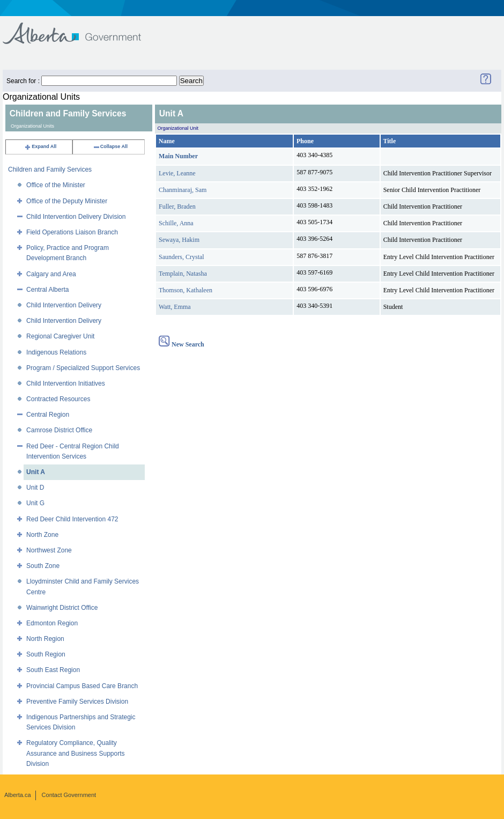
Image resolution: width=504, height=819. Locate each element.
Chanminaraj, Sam (183, 190)
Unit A (36, 472)
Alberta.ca (18, 795)
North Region (45, 639)
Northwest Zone (49, 550)
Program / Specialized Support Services (83, 368)
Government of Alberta (81, 28)
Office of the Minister (56, 185)
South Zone (43, 566)
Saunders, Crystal (181, 257)
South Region (46, 654)
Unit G (35, 503)
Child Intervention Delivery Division (76, 217)
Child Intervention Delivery (64, 305)
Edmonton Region (52, 623)
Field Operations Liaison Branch (72, 232)
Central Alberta (47, 290)
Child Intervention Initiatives (66, 383)
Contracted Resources (58, 399)
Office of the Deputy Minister (67, 201)
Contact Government (69, 795)
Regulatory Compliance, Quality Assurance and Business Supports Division (75, 753)
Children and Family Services (50, 169)
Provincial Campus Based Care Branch (82, 686)
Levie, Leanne (177, 173)
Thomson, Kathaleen (186, 290)
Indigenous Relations (56, 352)
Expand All (40, 146)
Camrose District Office (59, 430)
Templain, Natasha (183, 274)
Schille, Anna (176, 223)
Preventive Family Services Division (77, 702)
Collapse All (110, 146)
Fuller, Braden (177, 206)
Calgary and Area (51, 274)
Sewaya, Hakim (179, 240)
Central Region (48, 415)
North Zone (42, 535)
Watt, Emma (175, 307)
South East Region (53, 670)
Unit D (35, 488)
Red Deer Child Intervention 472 (72, 519)
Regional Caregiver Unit (60, 336)
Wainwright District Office (62, 608)
